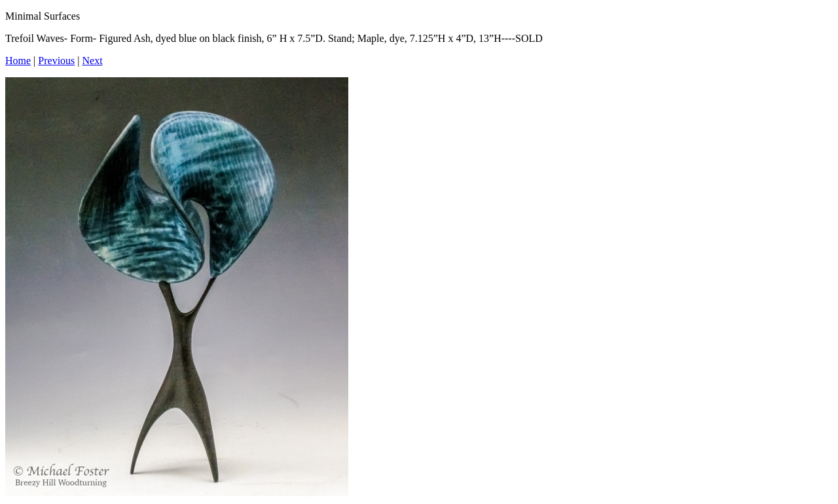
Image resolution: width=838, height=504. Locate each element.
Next (93, 61)
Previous (56, 61)
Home (18, 61)
